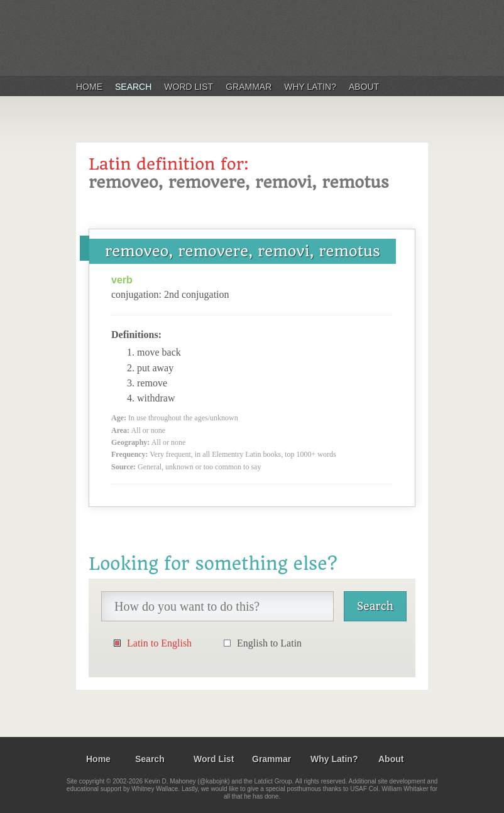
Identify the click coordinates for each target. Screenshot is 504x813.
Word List (189, 87)
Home (89, 87)
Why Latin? (310, 87)
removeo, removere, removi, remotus (243, 251)
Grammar (249, 87)
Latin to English (159, 643)
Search (133, 87)
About (364, 87)
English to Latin (269, 643)
